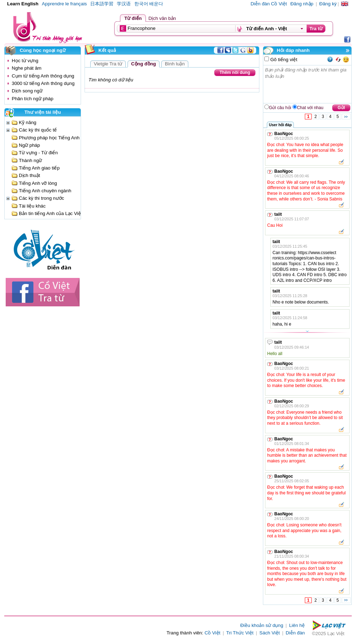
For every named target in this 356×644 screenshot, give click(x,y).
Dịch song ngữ (27, 91)
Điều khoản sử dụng (262, 625)
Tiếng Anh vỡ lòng (38, 183)
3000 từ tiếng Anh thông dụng (43, 83)
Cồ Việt (213, 633)
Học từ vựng (25, 61)
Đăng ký (328, 4)
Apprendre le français (64, 4)
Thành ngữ (30, 160)
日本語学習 (102, 4)
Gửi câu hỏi (280, 108)
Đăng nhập (302, 4)
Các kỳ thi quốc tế (38, 130)
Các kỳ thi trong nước (41, 198)
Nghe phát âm (27, 68)
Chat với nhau (310, 108)
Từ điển (133, 18)
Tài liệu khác (32, 206)
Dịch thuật (29, 175)
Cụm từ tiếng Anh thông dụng (43, 76)
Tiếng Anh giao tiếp (39, 168)
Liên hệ (297, 625)
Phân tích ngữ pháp (33, 99)
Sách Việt (269, 633)
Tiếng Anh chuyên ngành (45, 191)
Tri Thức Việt (240, 633)
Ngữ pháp (29, 145)
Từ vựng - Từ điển (38, 153)
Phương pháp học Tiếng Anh (49, 138)
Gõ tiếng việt (283, 60)
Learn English (23, 4)
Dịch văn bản (162, 18)
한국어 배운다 (149, 4)
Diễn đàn (295, 633)
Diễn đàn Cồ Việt (269, 4)
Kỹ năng (28, 122)
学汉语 (124, 4)
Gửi (341, 108)
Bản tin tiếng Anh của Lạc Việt (51, 213)
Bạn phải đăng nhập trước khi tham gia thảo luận (308, 84)
